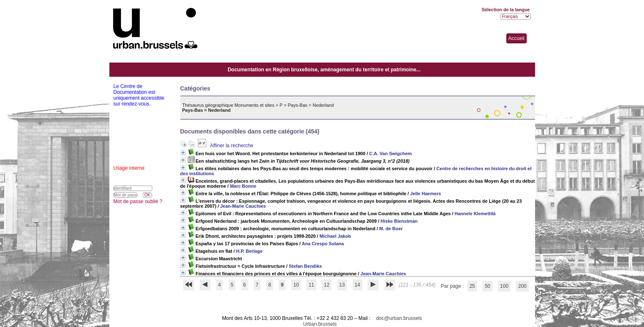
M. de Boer (391, 229)
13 (342, 285)
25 (472, 286)
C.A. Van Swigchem (391, 153)
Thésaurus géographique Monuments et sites (229, 105)
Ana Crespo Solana (323, 244)
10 (296, 285)
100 (504, 286)
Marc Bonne (243, 186)
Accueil (516, 38)
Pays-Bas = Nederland (311, 105)
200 (522, 286)
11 (311, 285)
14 (357, 285)
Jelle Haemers (426, 194)
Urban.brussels (320, 324)
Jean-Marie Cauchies (243, 206)
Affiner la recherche (232, 146)
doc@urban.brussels (399, 318)
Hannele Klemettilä (475, 214)
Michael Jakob (335, 236)
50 (487, 286)
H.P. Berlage (249, 251)
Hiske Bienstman (399, 221)
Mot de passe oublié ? (138, 201)
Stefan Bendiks (305, 266)
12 (327, 285)
